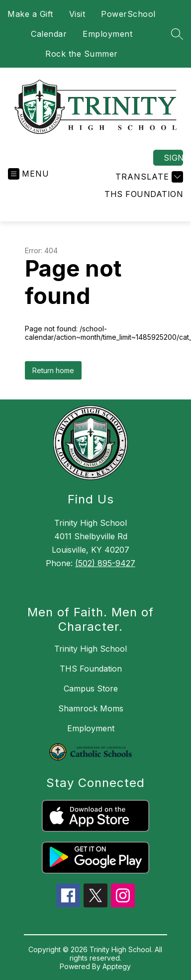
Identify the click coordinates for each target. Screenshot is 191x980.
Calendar (49, 34)
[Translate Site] (148, 177)
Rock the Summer (82, 54)
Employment (107, 34)
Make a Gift (30, 14)
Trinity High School (91, 649)
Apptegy (117, 966)
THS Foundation (144, 194)
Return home (53, 370)
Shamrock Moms (91, 708)
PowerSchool (128, 14)
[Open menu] (29, 174)
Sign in (173, 158)
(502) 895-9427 (105, 563)
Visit (77, 14)
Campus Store (91, 688)
